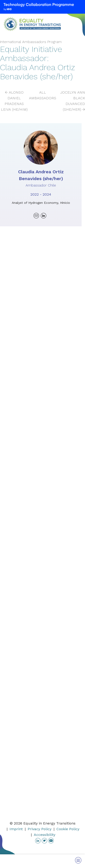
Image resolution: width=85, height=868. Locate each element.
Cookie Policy (68, 829)
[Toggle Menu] (78, 860)
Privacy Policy (40, 829)
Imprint (16, 829)
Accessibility (45, 835)
